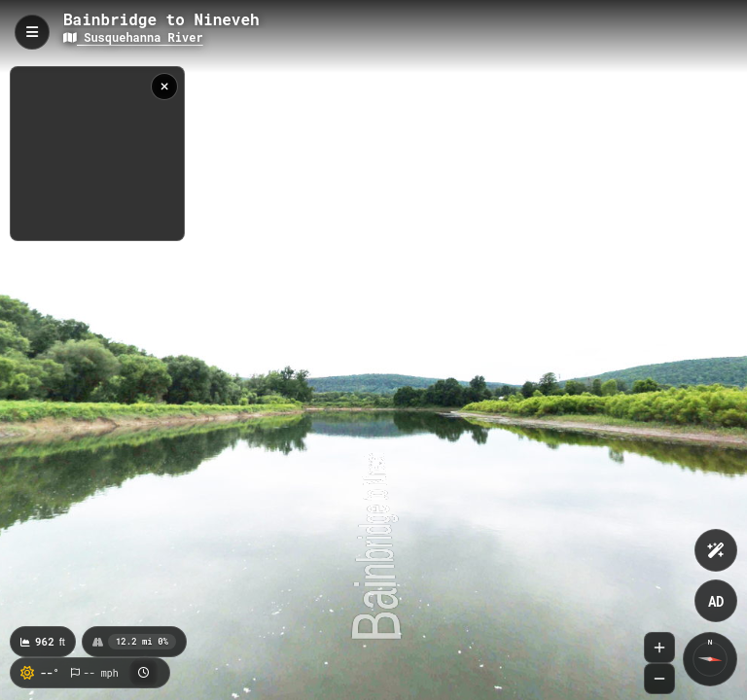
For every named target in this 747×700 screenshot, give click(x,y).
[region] (97, 154)
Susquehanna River (133, 37)
